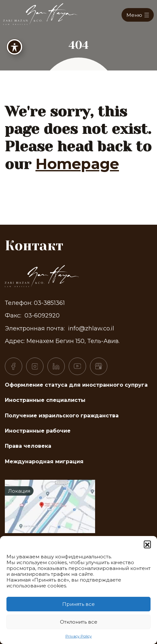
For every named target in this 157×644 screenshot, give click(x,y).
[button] (147, 544)
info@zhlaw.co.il (91, 328)
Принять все (78, 604)
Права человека (28, 446)
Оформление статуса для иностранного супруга (76, 385)
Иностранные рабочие (38, 431)
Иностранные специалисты (45, 400)
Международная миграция (44, 462)
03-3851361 (49, 303)
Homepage (77, 164)
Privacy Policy (79, 636)
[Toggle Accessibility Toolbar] (15, 45)
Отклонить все (79, 622)
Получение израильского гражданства (62, 416)
